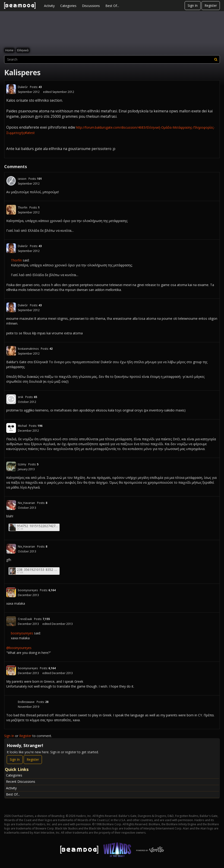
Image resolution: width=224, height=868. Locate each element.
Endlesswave (26, 702)
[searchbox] (112, 59)
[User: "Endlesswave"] (11, 704)
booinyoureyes (28, 590)
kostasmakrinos (28, 349)
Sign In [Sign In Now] (15, 759)
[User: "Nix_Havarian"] (11, 505)
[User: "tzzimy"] (11, 467)
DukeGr (23, 87)
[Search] (216, 59)
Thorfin (23, 207)
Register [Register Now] (33, 759)
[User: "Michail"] (11, 428)
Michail (22, 426)
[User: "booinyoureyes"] (11, 592)
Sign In (193, 5)
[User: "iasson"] (11, 181)
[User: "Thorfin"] (11, 210)
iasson (22, 179)
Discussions (91, 6)
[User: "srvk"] (11, 399)
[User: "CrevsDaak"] (11, 621)
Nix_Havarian (26, 503)
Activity (49, 6)
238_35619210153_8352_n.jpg (38, 569)
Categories (68, 6)
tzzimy (22, 464)
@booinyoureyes (19, 648)
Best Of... (112, 6)
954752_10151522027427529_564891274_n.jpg (38, 526)
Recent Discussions (21, 782)
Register (211, 5)
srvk (21, 397)
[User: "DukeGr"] (11, 89)
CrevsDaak (25, 619)
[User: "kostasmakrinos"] (11, 351)
